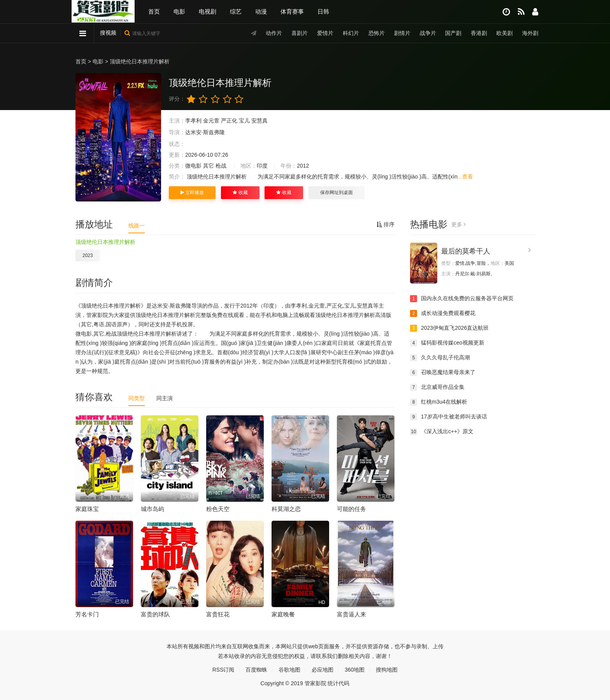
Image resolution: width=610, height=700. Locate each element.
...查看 (465, 177)
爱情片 (325, 33)
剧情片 (402, 33)
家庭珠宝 (87, 509)
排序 (386, 224)
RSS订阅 (223, 670)
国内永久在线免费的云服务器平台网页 (462, 299)
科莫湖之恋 (286, 509)
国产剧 (453, 33)
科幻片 (351, 33)
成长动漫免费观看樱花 (443, 313)
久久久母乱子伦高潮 (440, 358)
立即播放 (192, 192)
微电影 (193, 166)
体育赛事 (292, 11)
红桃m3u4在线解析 (439, 402)
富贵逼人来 (351, 614)
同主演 (165, 398)
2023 (88, 255)
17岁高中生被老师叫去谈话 (449, 417)
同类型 (137, 398)
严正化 (229, 121)
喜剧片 (300, 33)
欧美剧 (505, 33)
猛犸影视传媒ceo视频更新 (447, 343)
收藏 (240, 192)
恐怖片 (377, 33)
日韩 (323, 11)
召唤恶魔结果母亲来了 (443, 373)
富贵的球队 (155, 614)
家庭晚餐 (283, 614)
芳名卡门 (87, 614)
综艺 (236, 11)
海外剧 (530, 33)
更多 (458, 224)
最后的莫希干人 (466, 251)
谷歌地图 (289, 670)
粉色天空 (218, 509)
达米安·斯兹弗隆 (205, 132)
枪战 (221, 166)
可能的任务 (351, 509)
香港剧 (479, 33)
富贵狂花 (218, 614)
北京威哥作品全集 (437, 387)
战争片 (428, 33)
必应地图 (323, 670)
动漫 (261, 11)
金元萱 (211, 121)
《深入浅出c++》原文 (442, 432)
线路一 (137, 226)
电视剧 (208, 11)
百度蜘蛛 (256, 670)
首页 (154, 11)
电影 (179, 11)
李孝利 (193, 121)
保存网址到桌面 (337, 192)
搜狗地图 (387, 670)
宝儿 (244, 121)
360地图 (355, 670)
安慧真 (259, 121)
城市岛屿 (152, 509)
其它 (209, 166)
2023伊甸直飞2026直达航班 (449, 328)
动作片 (274, 33)
